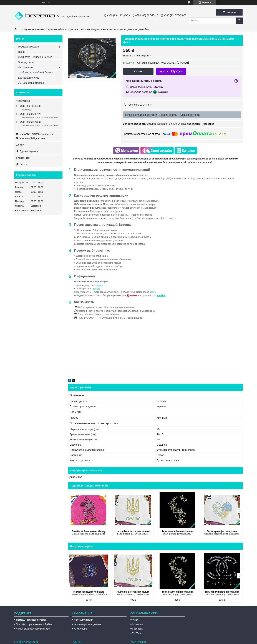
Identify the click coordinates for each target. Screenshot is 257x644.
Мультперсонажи (34, 29)
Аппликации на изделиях (88, 624)
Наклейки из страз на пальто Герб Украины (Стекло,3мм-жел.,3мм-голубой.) (133, 533)
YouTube (137, 633)
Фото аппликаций (84, 620)
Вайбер (161, 295)
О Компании (81, 629)
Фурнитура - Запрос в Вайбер (35, 57)
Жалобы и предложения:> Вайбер (35, 624)
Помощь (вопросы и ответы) (31, 620)
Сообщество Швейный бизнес (35, 73)
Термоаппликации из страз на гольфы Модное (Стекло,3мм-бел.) (222, 593)
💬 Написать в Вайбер (31, 83)
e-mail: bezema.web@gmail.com (33, 629)
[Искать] (239, 21)
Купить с (171, 71)
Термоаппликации (28, 47)
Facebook (138, 629)
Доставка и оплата (29, 78)
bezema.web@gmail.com (32, 138)
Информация (26, 67)
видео (100, 285)
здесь (153, 292)
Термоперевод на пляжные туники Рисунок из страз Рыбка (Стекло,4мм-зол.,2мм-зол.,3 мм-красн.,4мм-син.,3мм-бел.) (89, 593)
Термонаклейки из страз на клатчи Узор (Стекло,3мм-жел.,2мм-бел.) (177, 533)
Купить (138, 71)
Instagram (138, 624)
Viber (135, 620)
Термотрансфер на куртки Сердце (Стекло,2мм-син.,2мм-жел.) (222, 533)
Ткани (21, 52)
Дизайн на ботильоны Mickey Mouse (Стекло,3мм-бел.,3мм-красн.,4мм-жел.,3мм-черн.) (89, 533)
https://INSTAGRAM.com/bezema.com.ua (37, 134)
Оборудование (26, 62)
